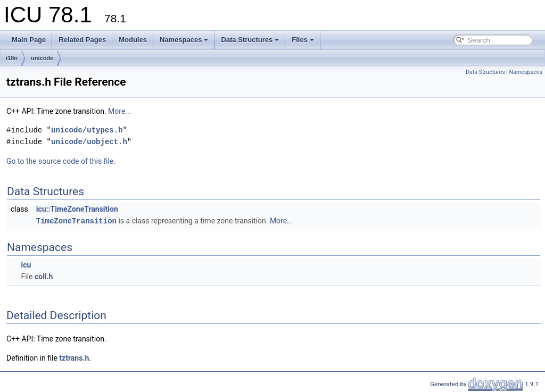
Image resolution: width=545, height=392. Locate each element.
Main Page (29, 40)
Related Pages (82, 40)
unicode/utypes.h (87, 130)
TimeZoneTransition (76, 220)
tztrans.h (74, 357)
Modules (133, 40)
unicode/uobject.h (89, 142)
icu (26, 264)
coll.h (44, 276)
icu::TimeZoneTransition (77, 209)
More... (119, 111)
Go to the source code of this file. (61, 161)
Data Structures (250, 40)
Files (303, 40)
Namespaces (184, 40)
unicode (42, 58)
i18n (12, 58)
